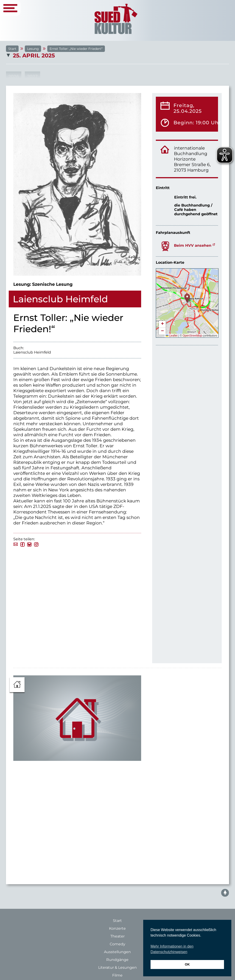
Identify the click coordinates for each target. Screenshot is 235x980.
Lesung (33, 49)
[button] (187, 298)
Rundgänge (117, 960)
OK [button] (187, 964)
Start (12, 49)
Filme (117, 975)
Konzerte (117, 928)
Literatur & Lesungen (117, 967)
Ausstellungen (117, 952)
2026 (14, 76)
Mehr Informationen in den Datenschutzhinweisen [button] (172, 949)
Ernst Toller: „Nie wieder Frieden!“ (76, 49)
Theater (117, 936)
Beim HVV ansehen (193, 245)
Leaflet (172, 336)
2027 (32, 76)
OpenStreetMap (192, 336)
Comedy (117, 944)
